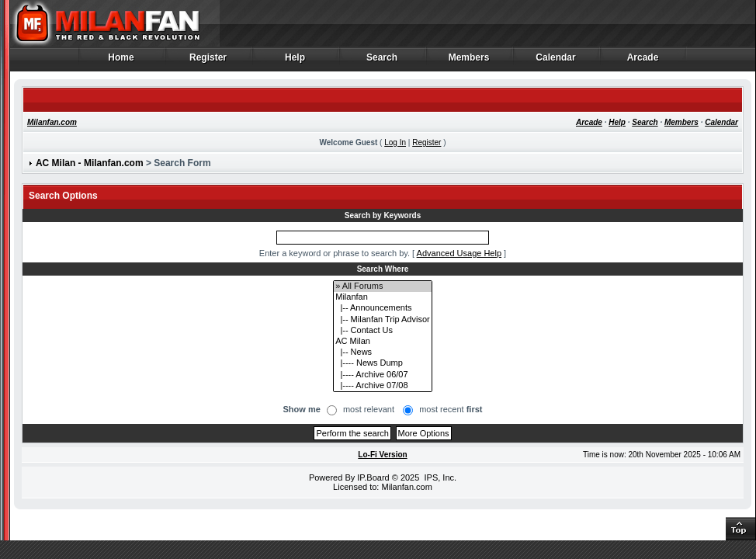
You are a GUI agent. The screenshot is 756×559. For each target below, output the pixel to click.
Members (469, 61)
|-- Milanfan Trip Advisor (382, 320)
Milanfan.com (52, 122)
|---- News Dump (382, 363)
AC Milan (382, 342)
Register (208, 61)
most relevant (369, 409)
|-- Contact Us (382, 331)
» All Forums (382, 286)
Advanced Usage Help (459, 253)
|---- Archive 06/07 (382, 375)
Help (295, 61)
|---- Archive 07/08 (382, 386)
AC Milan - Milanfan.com (90, 163)
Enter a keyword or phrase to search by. (335, 253)
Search (382, 61)
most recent (451, 409)
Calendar (556, 61)
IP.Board (373, 477)
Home (121, 61)
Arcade (643, 61)
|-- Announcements (382, 308)
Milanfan (382, 297)
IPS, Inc (439, 477)
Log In (395, 142)
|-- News (382, 352)
